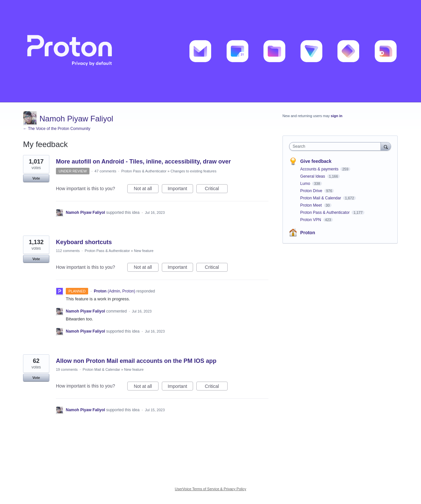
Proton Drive (312, 191)
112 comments (68, 251)
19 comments (67, 369)
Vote (36, 178)
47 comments (105, 171)
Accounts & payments (320, 169)
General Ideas (313, 176)
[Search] (386, 146)
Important (180, 189)
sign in (337, 116)
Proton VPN (311, 220)
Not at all (146, 189)
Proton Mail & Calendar (101, 369)
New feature (144, 251)
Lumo (306, 184)
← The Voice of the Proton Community (57, 129)
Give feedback (316, 161)
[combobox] (337, 146)
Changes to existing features (194, 171)
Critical (216, 189)
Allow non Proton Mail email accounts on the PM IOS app (136, 361)
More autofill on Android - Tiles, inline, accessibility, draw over (143, 162)
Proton (308, 233)
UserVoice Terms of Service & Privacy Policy (211, 489)
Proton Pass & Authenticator (144, 171)
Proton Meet (312, 205)
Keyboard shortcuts (84, 242)
